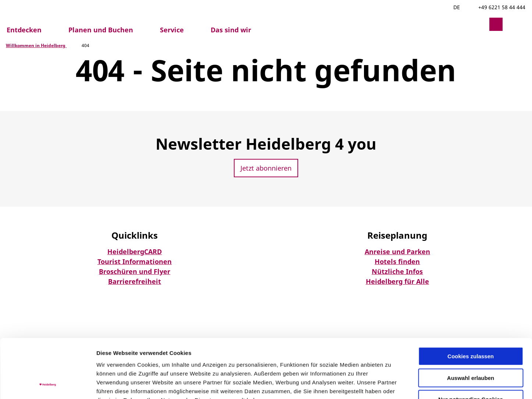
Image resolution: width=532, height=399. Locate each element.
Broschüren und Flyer (135, 271)
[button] (478, 24)
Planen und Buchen (101, 30)
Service (172, 30)
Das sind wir (231, 30)
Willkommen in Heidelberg (36, 45)
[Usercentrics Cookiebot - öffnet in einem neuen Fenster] (48, 385)
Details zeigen (391, 384)
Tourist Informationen (135, 261)
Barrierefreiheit (135, 281)
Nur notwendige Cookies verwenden (471, 349)
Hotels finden (397, 261)
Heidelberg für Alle (397, 281)
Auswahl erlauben (471, 324)
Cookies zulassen (471, 302)
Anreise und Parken (397, 252)
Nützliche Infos (397, 271)
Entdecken (24, 30)
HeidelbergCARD (135, 252)
